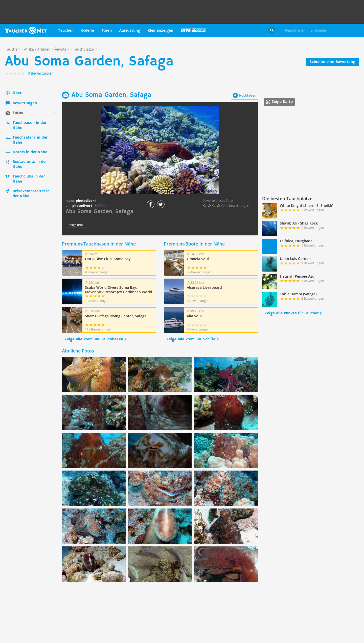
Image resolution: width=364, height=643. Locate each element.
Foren (107, 31)
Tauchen (66, 31)
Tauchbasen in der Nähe (29, 125)
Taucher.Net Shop (348, 30)
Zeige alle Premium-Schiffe (191, 339)
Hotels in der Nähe (30, 152)
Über (17, 93)
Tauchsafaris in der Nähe (30, 140)
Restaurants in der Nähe (30, 164)
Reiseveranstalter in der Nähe (31, 194)
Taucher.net (26, 30)
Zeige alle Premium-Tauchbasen (94, 339)
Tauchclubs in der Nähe (29, 179)
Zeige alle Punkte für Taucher (292, 313)
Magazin (193, 30)
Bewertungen (25, 103)
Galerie (88, 31)
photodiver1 (82, 206)
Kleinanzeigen (160, 31)
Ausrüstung (130, 31)
